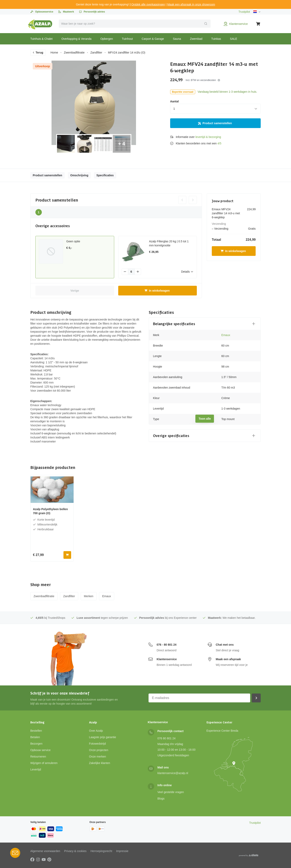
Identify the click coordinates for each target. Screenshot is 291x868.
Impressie (122, 851)
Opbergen (107, 39)
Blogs (161, 799)
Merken (89, 596)
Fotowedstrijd (98, 744)
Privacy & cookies (75, 851)
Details (187, 272)
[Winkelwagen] (258, 24)
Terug (38, 53)
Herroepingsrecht (101, 851)
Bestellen (36, 731)
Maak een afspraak (228, 659)
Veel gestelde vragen (171, 792)
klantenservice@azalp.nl (173, 773)
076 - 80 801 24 (167, 645)
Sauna (177, 39)
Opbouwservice (42, 12)
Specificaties (105, 175)
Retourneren (38, 757)
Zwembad (196, 39)
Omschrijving (79, 175)
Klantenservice (167, 659)
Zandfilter (96, 53)
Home (54, 53)
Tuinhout (127, 39)
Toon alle (205, 419)
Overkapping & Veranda (76, 39)
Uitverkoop (43, 66)
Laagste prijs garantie (103, 737)
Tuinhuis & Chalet (41, 39)
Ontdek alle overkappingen (148, 4)
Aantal (174, 101)
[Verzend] (206, 24)
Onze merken (98, 757)
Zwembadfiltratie (74, 53)
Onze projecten (99, 750)
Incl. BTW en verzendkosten (203, 80)
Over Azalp (96, 731)
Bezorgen (36, 744)
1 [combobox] (174, 109)
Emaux (226, 335)
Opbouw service (40, 750)
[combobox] (135, 24)
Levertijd (36, 769)
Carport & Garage (153, 39)
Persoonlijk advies (92, 12)
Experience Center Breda (222, 731)
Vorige (75, 291)
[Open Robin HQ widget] (15, 853)
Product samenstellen (215, 123)
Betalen (35, 737)
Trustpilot (244, 12)
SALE (234, 39)
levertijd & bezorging (208, 137)
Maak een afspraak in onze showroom (191, 4)
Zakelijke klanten (100, 763)
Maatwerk (66, 12)
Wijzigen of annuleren (44, 763)
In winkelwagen (157, 291)
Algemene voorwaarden (45, 851)
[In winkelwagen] (67, 555)
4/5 (219, 143)
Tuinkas (216, 39)
